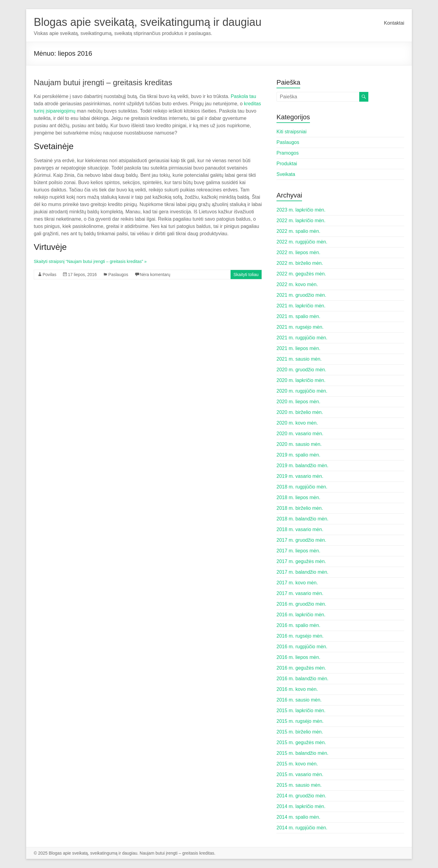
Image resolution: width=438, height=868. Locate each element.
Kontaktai (394, 23)
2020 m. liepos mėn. (298, 402)
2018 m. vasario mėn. (300, 529)
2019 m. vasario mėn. (300, 476)
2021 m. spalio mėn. (298, 316)
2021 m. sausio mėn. (299, 359)
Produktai (287, 164)
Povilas (49, 275)
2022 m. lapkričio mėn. (301, 220)
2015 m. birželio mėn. (300, 732)
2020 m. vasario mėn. (300, 434)
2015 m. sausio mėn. (299, 785)
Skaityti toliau (246, 275)
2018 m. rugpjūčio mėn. (302, 487)
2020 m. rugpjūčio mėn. (302, 391)
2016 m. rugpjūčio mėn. (302, 647)
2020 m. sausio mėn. (299, 444)
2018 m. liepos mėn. (298, 497)
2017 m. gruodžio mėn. (301, 540)
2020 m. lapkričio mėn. (301, 380)
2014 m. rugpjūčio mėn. (302, 828)
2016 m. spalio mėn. (298, 625)
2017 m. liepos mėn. (298, 551)
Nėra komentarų (155, 275)
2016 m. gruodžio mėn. (301, 604)
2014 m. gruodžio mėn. (301, 796)
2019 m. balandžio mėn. (302, 466)
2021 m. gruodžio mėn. (301, 295)
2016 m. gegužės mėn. (301, 668)
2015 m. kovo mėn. (297, 764)
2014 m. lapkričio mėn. (301, 806)
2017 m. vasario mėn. (300, 593)
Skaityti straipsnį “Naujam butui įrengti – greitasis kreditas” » (90, 261)
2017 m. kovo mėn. (297, 583)
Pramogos (288, 153)
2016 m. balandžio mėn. (302, 679)
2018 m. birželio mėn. (300, 508)
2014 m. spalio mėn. (298, 817)
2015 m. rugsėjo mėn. (300, 721)
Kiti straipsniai (292, 132)
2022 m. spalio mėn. (298, 231)
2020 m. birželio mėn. (300, 412)
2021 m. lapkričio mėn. (301, 306)
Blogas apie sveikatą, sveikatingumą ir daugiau (148, 22)
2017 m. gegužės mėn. (301, 561)
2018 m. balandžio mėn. (302, 519)
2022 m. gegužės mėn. (301, 274)
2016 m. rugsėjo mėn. (300, 636)
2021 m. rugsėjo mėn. (300, 327)
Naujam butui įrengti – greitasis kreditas (103, 82)
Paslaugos (118, 275)
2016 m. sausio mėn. (299, 700)
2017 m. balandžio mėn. (302, 572)
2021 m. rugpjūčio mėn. (302, 338)
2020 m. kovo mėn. (297, 423)
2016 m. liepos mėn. (298, 657)
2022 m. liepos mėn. (298, 252)
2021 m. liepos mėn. (298, 348)
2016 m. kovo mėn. (297, 689)
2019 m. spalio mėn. (298, 455)
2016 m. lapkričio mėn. (301, 615)
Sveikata (286, 174)
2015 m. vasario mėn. (300, 774)
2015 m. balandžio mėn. (302, 753)
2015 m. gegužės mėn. (301, 742)
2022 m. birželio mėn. (300, 263)
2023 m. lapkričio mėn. (301, 210)
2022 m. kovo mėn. (297, 284)
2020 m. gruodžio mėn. (301, 370)
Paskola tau (243, 96)
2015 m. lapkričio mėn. (301, 710)
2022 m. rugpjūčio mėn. (302, 242)
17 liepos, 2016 (82, 275)
